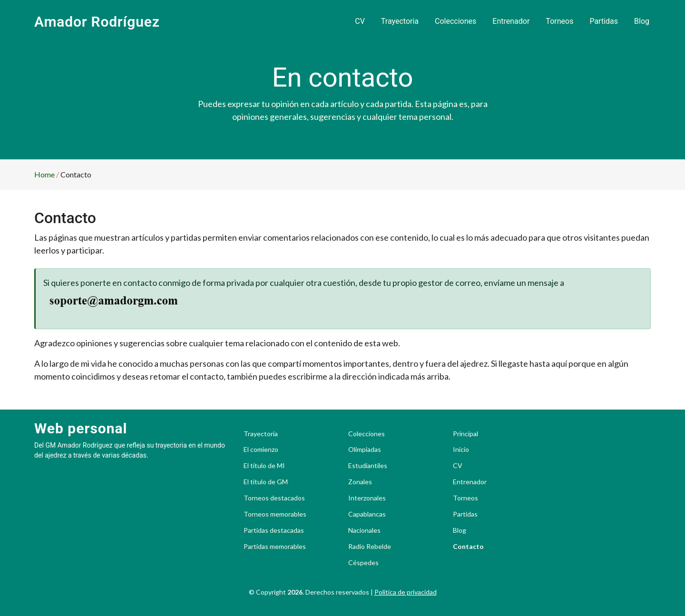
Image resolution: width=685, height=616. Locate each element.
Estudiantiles (368, 466)
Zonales (360, 482)
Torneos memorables (275, 514)
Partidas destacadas (274, 530)
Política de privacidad (406, 592)
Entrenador (511, 21)
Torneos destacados (274, 498)
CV (360, 21)
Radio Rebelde (370, 547)
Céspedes (363, 563)
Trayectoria (400, 21)
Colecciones (455, 21)
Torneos (559, 21)
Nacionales (364, 530)
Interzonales (367, 498)
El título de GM (266, 482)
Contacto (468, 547)
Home (44, 174)
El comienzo (261, 450)
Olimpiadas (365, 450)
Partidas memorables (275, 547)
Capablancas (367, 514)
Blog (642, 21)
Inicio (461, 450)
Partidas (604, 21)
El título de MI (264, 466)
